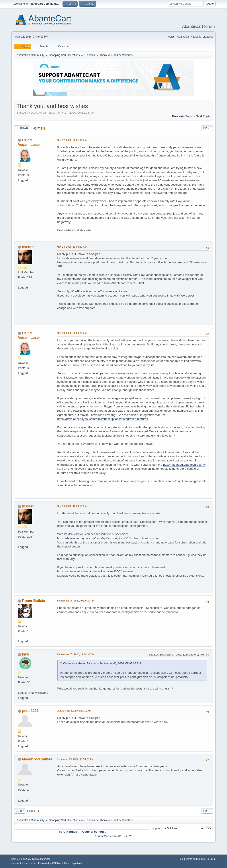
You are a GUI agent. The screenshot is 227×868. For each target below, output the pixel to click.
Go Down (22, 128)
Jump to (155, 828)
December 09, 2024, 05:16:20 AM (75, 759)
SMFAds (15, 863)
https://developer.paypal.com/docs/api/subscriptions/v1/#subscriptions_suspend (109, 538)
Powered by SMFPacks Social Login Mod (60, 863)
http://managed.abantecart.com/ (184, 465)
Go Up (20, 811)
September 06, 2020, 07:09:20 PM (75, 601)
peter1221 (30, 711)
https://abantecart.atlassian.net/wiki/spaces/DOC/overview (95, 571)
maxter (28, 247)
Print (207, 128)
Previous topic (183, 116)
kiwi (25, 654)
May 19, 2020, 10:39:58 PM (72, 506)
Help (181, 859)
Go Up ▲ (211, 859)
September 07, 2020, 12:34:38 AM (75, 654)
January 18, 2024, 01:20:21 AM (74, 711)
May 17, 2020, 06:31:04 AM (72, 140)
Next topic (203, 116)
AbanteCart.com (105, 836)
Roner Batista (34, 601)
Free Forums (30, 863)
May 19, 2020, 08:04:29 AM (72, 333)
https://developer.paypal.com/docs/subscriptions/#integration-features (103, 419)
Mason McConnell (37, 759)
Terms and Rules (195, 859)
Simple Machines (41, 859)
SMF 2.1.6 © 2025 (21, 859)
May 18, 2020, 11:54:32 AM (72, 247)
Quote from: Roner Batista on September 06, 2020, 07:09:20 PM (102, 664)
